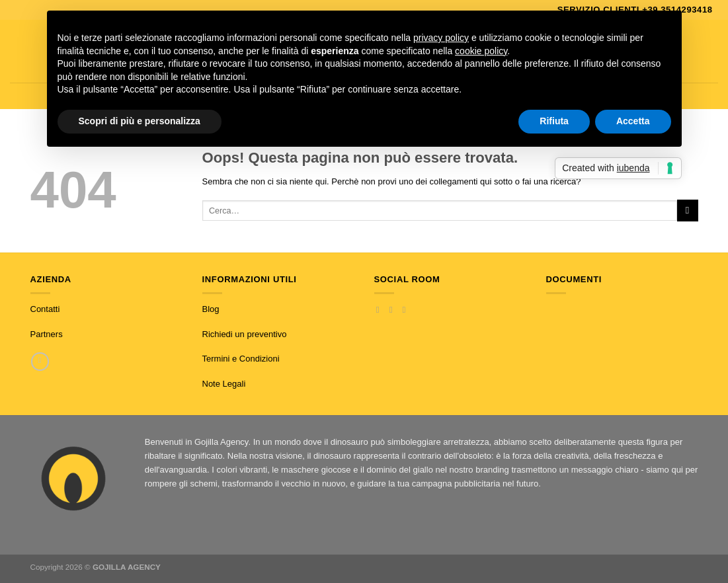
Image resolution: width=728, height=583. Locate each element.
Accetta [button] (633, 121)
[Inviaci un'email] (407, 310)
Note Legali (224, 384)
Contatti (45, 309)
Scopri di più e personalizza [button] (140, 121)
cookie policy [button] (481, 51)
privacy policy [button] (441, 38)
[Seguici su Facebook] (381, 310)
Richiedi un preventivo (245, 334)
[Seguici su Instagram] (394, 310)
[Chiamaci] (40, 361)
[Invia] (688, 210)
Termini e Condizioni (241, 359)
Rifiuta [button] (554, 121)
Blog (211, 309)
